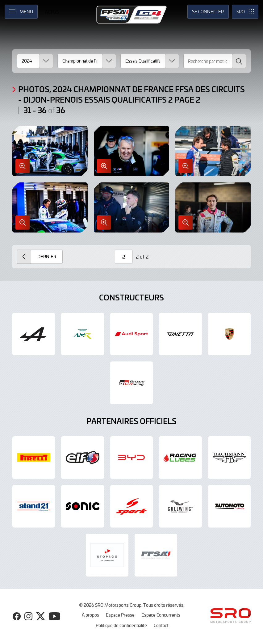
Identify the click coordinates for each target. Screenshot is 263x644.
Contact (161, 625)
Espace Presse (120, 615)
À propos (90, 615)
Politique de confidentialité (121, 625)
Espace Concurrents (161, 615)
